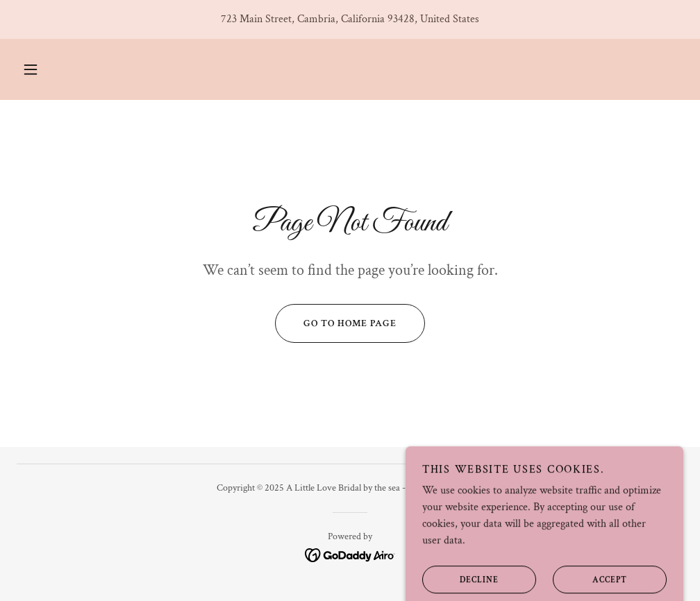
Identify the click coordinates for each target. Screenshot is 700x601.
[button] (31, 69)
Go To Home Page (336, 323)
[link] (350, 555)
